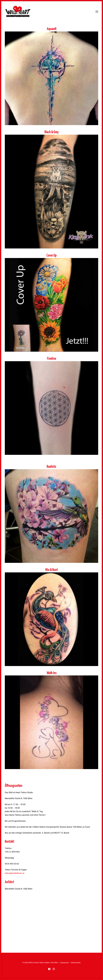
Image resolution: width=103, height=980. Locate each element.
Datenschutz (76, 963)
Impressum (64, 963)
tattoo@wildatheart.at (15, 873)
